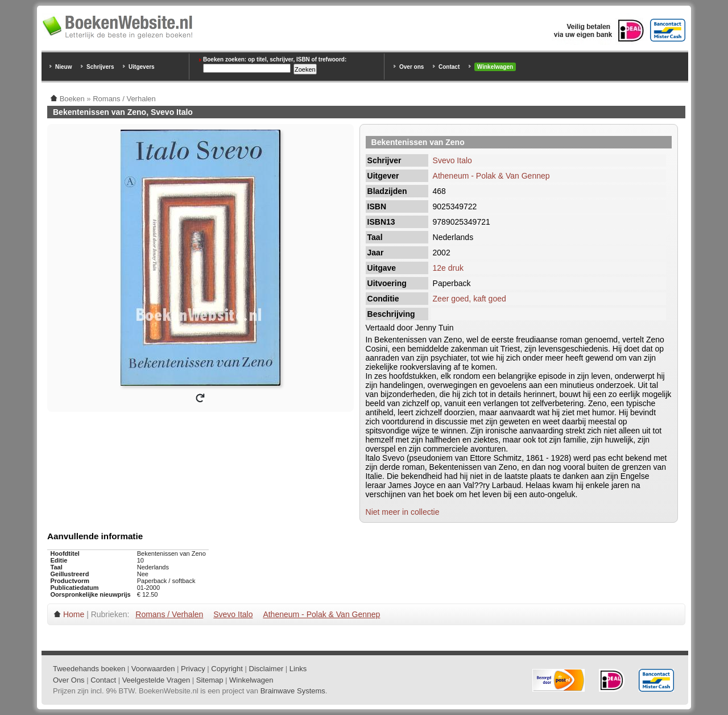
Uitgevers (142, 67)
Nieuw (63, 67)
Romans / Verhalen (169, 614)
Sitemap (210, 680)
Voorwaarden (153, 669)
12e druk (448, 268)
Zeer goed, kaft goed (470, 299)
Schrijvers (100, 67)
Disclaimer (266, 669)
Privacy (193, 669)
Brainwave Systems (293, 691)
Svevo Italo (452, 160)
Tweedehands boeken (89, 669)
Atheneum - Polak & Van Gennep (491, 176)
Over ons (411, 67)
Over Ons (69, 680)
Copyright (227, 669)
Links (298, 669)
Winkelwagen (495, 67)
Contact (449, 67)
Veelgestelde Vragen (156, 680)
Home (74, 614)
